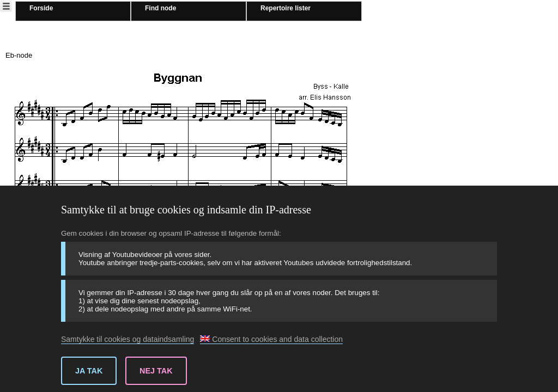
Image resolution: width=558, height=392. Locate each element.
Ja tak (89, 371)
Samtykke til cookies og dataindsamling (128, 339)
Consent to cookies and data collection (271, 339)
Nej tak (156, 371)
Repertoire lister (286, 8)
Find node (160, 8)
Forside (41, 8)
